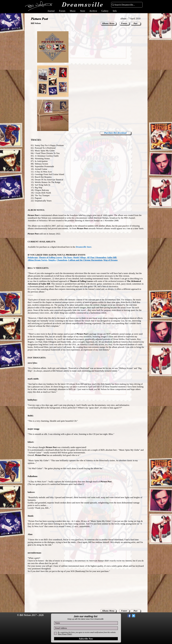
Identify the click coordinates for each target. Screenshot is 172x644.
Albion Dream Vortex (38, 260)
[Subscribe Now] (86, 639)
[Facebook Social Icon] (129, 616)
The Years (68, 257)
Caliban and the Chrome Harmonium (85, 260)
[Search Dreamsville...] (126, 5)
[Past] (135, 23)
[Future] (124, 23)
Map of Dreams (110, 260)
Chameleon (62, 260)
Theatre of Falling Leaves (50, 257)
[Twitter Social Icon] (134, 616)
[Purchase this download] (115, 133)
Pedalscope (33, 257)
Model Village (80, 257)
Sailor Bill (112, 257)
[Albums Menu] (108, 23)
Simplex (52, 260)
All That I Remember (96, 257)
